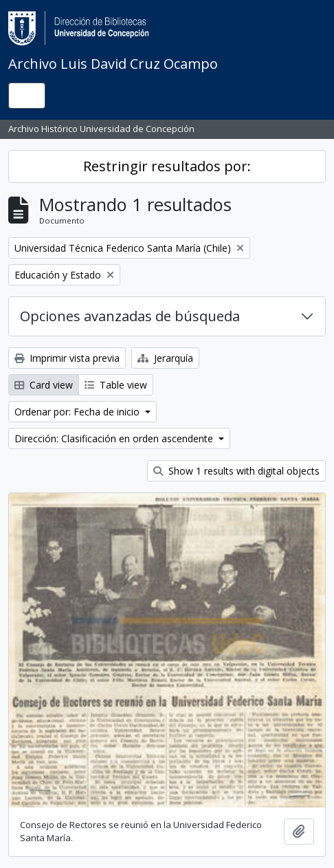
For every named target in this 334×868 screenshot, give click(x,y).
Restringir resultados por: (167, 166)
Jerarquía (165, 358)
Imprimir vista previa (67, 358)
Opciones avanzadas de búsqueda (130, 316)
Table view (116, 385)
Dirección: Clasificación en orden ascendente (115, 438)
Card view (44, 385)
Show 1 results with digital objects (236, 471)
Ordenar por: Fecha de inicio (78, 412)
